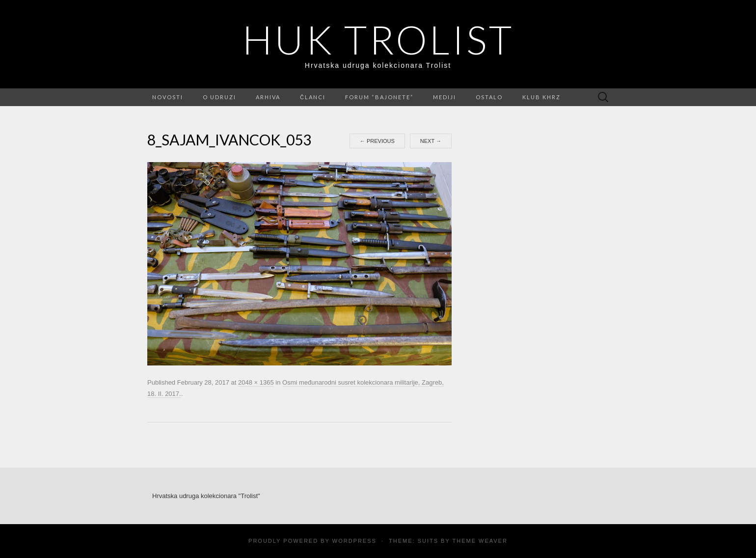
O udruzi (219, 97)
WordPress (354, 541)
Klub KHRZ (541, 97)
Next (431, 141)
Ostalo (489, 97)
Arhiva (268, 97)
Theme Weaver (480, 541)
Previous (377, 141)
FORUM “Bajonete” (379, 97)
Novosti (168, 97)
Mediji (445, 97)
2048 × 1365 (256, 382)
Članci (313, 97)
